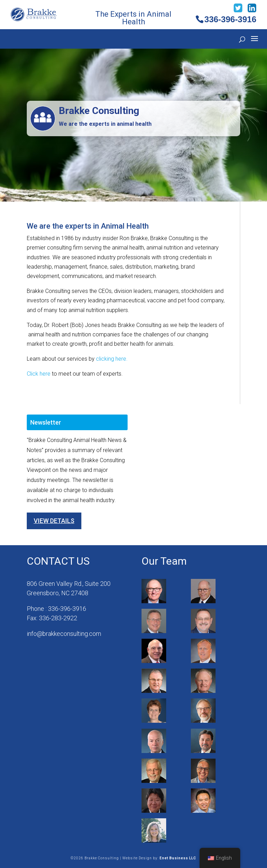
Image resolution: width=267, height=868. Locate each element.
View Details (54, 521)
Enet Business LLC (178, 858)
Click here (39, 374)
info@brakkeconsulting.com (64, 634)
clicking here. (112, 359)
